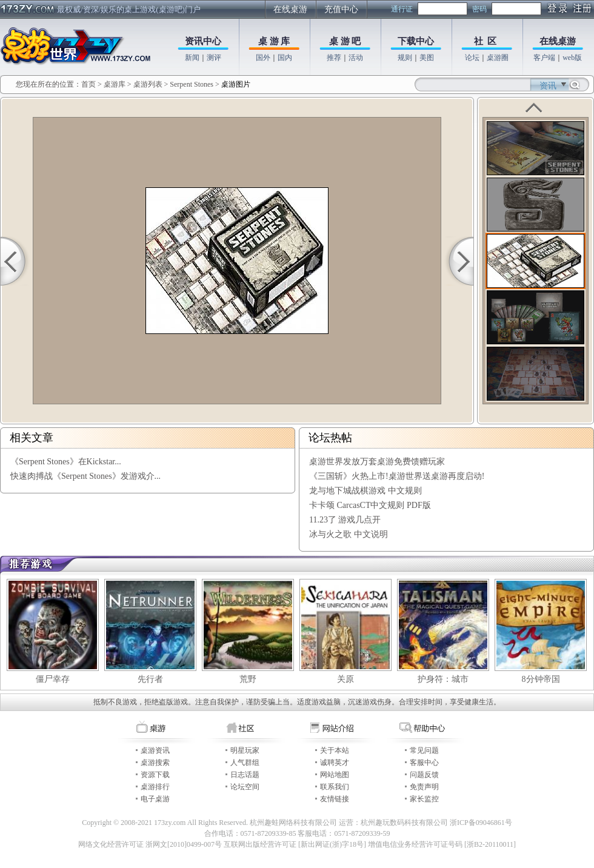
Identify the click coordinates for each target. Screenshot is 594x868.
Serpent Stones (192, 84)
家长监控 (424, 799)
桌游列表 (148, 84)
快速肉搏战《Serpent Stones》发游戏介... (85, 476)
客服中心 (424, 763)
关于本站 (335, 750)
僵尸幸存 (53, 679)
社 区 (486, 41)
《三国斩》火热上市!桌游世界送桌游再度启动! (397, 476)
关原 (345, 679)
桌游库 (115, 84)
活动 (356, 58)
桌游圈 (498, 58)
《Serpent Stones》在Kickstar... (66, 462)
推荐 (334, 58)
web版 (572, 58)
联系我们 (335, 787)
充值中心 (341, 9)
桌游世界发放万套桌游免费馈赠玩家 (377, 462)
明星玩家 (245, 750)
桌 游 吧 (345, 41)
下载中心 (416, 41)
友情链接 (335, 799)
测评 (214, 58)
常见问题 (424, 750)
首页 (88, 84)
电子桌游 (155, 799)
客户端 (544, 58)
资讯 (548, 86)
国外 (263, 58)
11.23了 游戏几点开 (345, 520)
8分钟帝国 (541, 679)
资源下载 (155, 775)
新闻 (192, 58)
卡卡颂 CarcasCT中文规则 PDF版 (370, 505)
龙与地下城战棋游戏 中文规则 (365, 491)
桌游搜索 (155, 763)
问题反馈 (424, 775)
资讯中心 (203, 41)
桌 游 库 (274, 41)
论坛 (472, 58)
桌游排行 (155, 787)
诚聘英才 (335, 763)
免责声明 (424, 787)
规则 (405, 58)
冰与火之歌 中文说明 (349, 534)
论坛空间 (245, 787)
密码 (479, 9)
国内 (285, 58)
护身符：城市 (443, 679)
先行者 (150, 679)
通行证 (402, 9)
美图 (427, 58)
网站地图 (335, 775)
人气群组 (245, 763)
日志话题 (245, 775)
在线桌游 (290, 9)
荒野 (248, 679)
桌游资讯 (155, 750)
